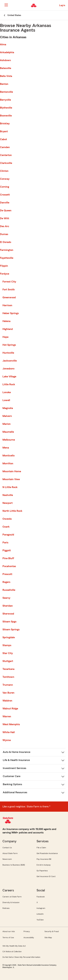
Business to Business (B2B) (14, 865)
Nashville (8, 495)
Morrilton (8, 463)
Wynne (7, 740)
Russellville (9, 590)
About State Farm (10, 853)
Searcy (6, 598)
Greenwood (9, 297)
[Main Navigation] (6, 5)
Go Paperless (42, 871)
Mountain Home (12, 471)
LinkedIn (40, 914)
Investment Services (14, 768)
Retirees (6, 908)
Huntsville (8, 353)
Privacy (27, 931)
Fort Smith (9, 290)
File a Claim (41, 848)
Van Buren (8, 693)
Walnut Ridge (10, 709)
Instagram (41, 908)
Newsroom (7, 859)
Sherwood (8, 614)
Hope (5, 337)
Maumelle (8, 432)
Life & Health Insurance (16, 760)
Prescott (7, 574)
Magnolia (8, 408)
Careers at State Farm (12, 897)
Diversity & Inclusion (11, 902)
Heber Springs (11, 313)
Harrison (7, 305)
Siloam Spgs (9, 622)
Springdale (9, 637)
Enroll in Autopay (44, 865)
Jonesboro (8, 369)
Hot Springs (9, 345)
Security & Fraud (52, 931)
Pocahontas (9, 566)
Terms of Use (8, 938)
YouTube (40, 920)
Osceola (7, 519)
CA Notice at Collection (12, 952)
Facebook (41, 897)
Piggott (7, 550)
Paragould (8, 535)
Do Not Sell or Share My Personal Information (21, 957)
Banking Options (12, 784)
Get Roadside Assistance (47, 853)
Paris (5, 543)
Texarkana (8, 669)
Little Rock (9, 384)
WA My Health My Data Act (14, 946)
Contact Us (7, 848)
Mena (6, 448)
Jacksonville (10, 361)
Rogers (6, 582)
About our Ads (9, 931)
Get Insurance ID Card (46, 876)
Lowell (6, 400)
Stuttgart (8, 661)
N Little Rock (10, 487)
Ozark (6, 527)
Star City (8, 653)
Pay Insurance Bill (44, 859)
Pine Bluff (8, 558)
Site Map (48, 938)
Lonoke (7, 392)
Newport (8, 503)
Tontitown (8, 677)
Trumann (8, 685)
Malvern (7, 416)
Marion (7, 424)
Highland (8, 329)
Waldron (7, 701)
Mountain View (11, 479)
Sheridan (8, 606)
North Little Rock (12, 511)
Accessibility (29, 938)
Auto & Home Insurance (17, 752)
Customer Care (12, 776)
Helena (6, 321)
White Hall (9, 732)
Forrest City (9, 282)
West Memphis (11, 724)
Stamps (7, 645)
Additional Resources (15, 792)
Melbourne (9, 440)
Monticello (9, 456)
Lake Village (9, 377)
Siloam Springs (11, 630)
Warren (7, 716)
